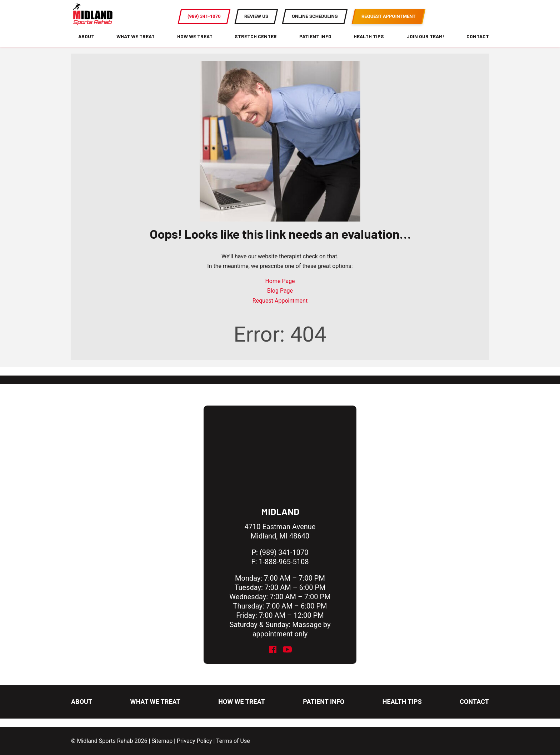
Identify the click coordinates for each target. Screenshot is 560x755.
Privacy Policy (194, 741)
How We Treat (195, 44)
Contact (478, 44)
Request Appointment (280, 309)
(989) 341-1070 (284, 552)
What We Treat (136, 44)
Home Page (280, 290)
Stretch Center (256, 44)
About (86, 44)
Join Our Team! (425, 44)
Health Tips (369, 44)
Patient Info (315, 44)
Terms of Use (233, 741)
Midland (280, 511)
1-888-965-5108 (284, 562)
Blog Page (280, 299)
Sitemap (162, 741)
